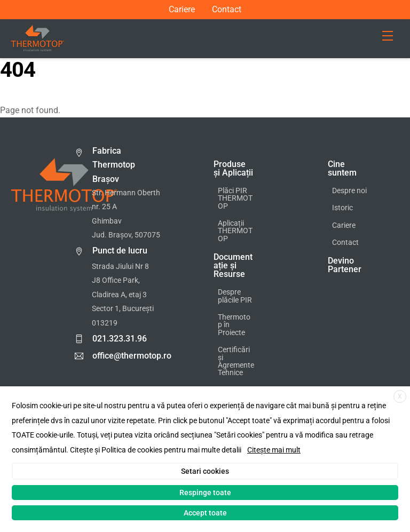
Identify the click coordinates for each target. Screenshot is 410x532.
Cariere (182, 10)
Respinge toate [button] (205, 493)
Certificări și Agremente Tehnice (236, 361)
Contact (227, 10)
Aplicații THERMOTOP (235, 231)
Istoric (342, 208)
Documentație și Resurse (233, 265)
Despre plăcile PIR (235, 296)
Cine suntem (342, 168)
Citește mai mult (274, 450)
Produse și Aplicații (233, 168)
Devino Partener (345, 265)
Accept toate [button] (205, 513)
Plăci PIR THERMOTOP (235, 198)
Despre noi (349, 191)
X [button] (400, 396)
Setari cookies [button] (205, 471)
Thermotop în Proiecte (234, 325)
